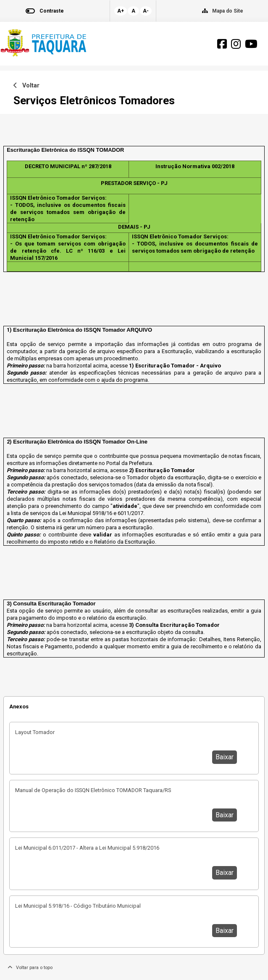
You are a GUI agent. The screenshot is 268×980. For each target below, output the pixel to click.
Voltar (26, 86)
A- (146, 11)
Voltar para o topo (30, 968)
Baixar (225, 757)
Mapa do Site (228, 11)
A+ (121, 11)
